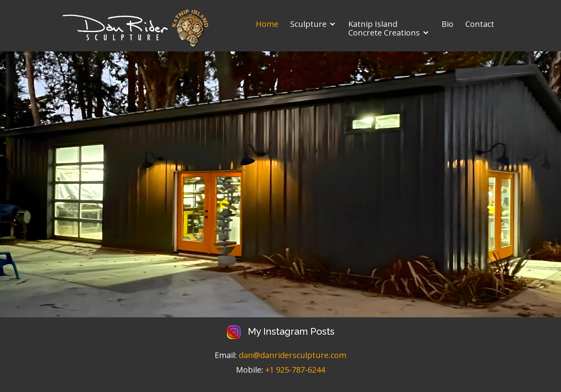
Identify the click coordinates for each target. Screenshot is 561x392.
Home (267, 24)
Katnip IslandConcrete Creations (384, 28)
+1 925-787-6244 (295, 370)
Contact (480, 24)
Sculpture (308, 24)
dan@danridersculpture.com (293, 355)
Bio (448, 24)
